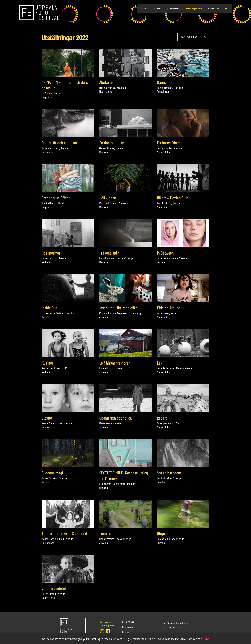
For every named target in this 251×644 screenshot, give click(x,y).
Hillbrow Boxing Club (173, 198)
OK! (207, 639)
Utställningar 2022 (193, 8)
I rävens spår (109, 253)
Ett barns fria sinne (172, 143)
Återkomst (107, 82)
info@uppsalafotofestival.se (176, 623)
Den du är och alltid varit (61, 143)
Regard (162, 418)
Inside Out (49, 308)
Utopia (162, 533)
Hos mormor (51, 253)
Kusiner (47, 363)
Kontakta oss (213, 8)
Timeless (106, 533)
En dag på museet (113, 143)
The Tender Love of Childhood (64, 533)
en (226, 8)
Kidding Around (169, 308)
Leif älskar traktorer (114, 363)
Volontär (157, 8)
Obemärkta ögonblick (115, 418)
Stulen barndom (169, 473)
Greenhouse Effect (56, 198)
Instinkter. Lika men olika (118, 308)
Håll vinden (108, 198)
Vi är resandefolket (56, 588)
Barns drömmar (169, 82)
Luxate (47, 418)
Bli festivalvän (173, 8)
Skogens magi (52, 473)
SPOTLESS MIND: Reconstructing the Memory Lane (124, 475)
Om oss (144, 8)
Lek (160, 363)
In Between (165, 253)
